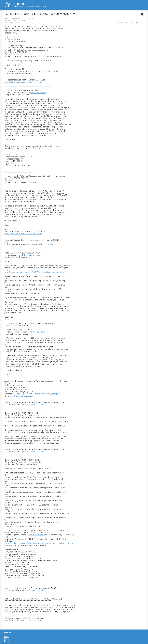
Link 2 (7, 639)
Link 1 (7, 637)
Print (142, 23)
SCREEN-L (20, 4)
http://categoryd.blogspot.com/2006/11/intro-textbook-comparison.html (36, 272)
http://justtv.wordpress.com (22, 396)
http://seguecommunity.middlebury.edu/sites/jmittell (39, 394)
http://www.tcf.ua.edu (34, 405)
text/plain (8, 23)
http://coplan (67, 543)
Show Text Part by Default (128, 23)
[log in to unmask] (26, 19)
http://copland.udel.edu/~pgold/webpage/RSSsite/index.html (33, 543)
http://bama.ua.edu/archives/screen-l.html (23, 82)
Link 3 (7, 641)
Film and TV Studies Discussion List (32, 7)
